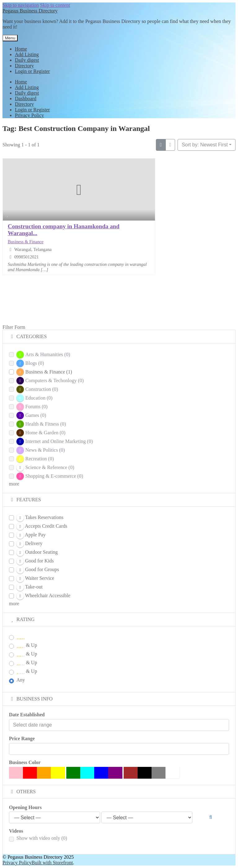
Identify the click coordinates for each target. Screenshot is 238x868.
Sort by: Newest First (205, 145)
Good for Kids (35, 561)
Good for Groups (38, 570)
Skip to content (55, 5)
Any (21, 680)
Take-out (29, 587)
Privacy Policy (29, 115)
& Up (27, 645)
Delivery (29, 544)
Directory (24, 66)
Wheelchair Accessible (43, 596)
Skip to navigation (21, 5)
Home (21, 49)
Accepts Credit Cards (42, 526)
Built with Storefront (52, 863)
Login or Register (32, 71)
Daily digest (27, 60)
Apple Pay (31, 535)
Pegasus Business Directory (30, 11)
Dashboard (26, 98)
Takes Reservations (40, 518)
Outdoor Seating (37, 553)
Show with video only (42, 838)
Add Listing (27, 54)
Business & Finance (26, 242)
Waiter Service (35, 579)
